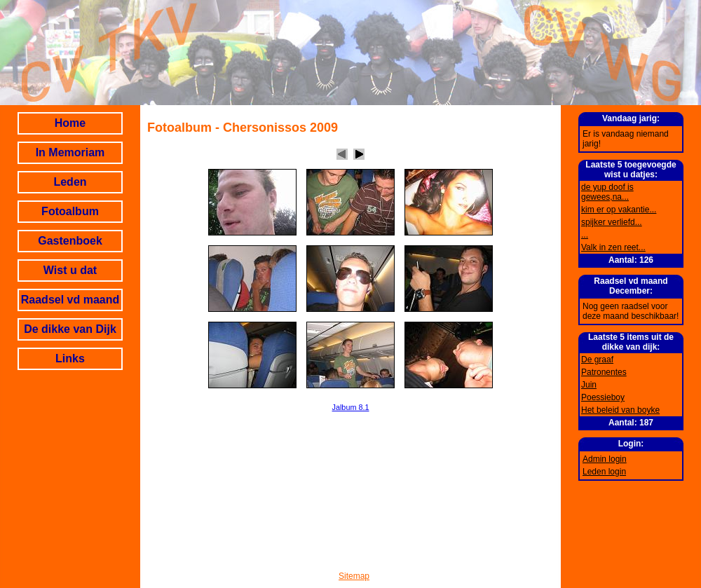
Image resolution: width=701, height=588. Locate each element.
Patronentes (604, 372)
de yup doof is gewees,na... (607, 192)
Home (70, 123)
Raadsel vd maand (70, 300)
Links (70, 358)
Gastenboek (70, 241)
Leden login (604, 472)
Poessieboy (603, 397)
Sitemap (354, 576)
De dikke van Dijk (70, 329)
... (585, 235)
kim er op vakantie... (619, 210)
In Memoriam (70, 152)
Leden (70, 182)
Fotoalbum (70, 211)
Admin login (605, 459)
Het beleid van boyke (620, 410)
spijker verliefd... (612, 222)
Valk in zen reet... (613, 247)
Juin (589, 385)
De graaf (597, 360)
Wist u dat (70, 270)
